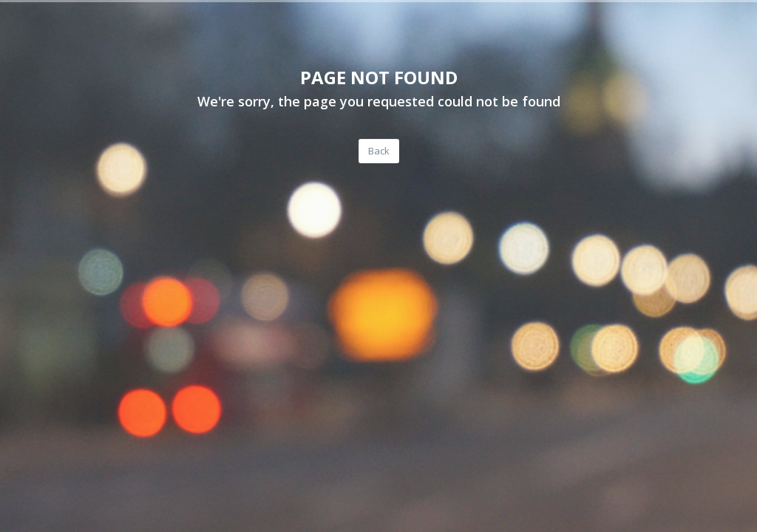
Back (379, 151)
